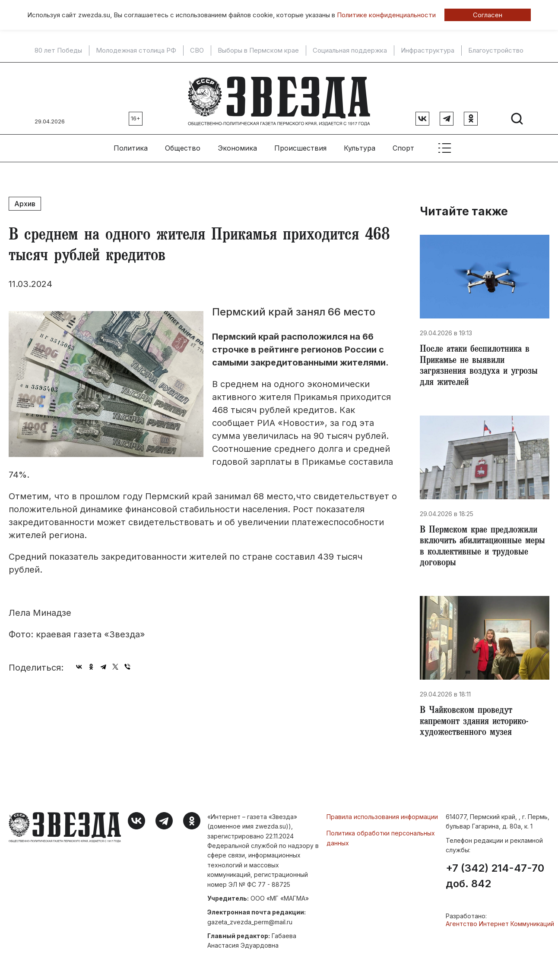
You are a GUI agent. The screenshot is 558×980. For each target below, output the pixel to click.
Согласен (488, 15)
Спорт (403, 143)
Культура (360, 143)
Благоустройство (496, 50)
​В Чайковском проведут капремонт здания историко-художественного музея (477, 727)
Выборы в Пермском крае (258, 50)
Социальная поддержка (350, 50)
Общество (183, 143)
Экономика (237, 143)
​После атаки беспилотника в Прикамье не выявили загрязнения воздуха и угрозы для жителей (481, 363)
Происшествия (300, 143)
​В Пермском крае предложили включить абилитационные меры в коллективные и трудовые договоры (482, 548)
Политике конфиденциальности (386, 15)
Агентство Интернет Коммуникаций (500, 930)
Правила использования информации (382, 823)
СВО (197, 50)
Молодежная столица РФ (136, 50)
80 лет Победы (58, 50)
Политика (131, 143)
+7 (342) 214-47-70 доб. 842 (495, 882)
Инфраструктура (428, 50)
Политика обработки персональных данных (381, 844)
